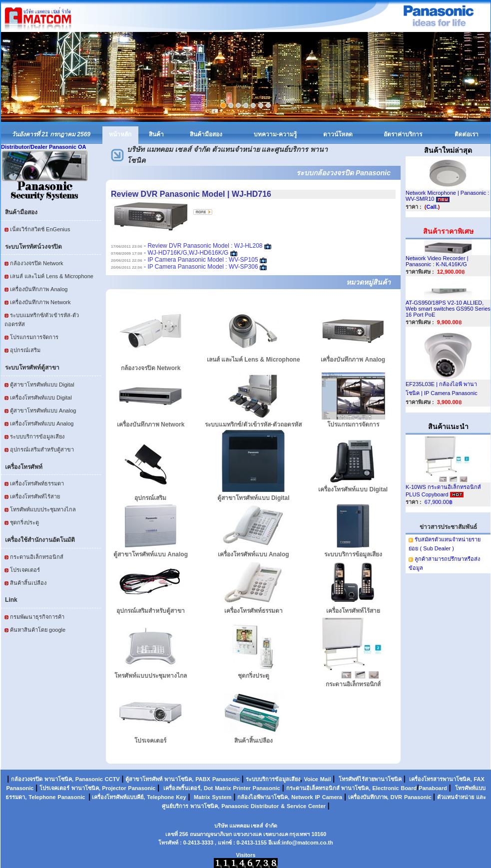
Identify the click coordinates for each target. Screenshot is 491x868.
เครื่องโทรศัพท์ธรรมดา (37, 483)
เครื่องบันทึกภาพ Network (40, 302)
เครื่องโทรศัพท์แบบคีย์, (118, 797)
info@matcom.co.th (307, 843)
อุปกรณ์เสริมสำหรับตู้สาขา (42, 449)
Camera (332, 797)
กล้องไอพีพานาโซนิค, (263, 797)
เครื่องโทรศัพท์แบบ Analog (42, 424)
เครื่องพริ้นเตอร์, (183, 788)
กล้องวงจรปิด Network (36, 263)
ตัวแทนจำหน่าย (456, 797)
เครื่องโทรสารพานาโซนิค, (440, 779)
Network (302, 797)
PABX (203, 779)
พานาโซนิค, (59, 779)
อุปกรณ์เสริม (25, 350)
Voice (311, 779)
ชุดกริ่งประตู (24, 522)
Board (409, 788)
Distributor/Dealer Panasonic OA (44, 147)
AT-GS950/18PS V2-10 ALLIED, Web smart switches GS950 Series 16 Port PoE (448, 309)
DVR (396, 797)
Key (181, 797)
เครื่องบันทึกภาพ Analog (39, 289)
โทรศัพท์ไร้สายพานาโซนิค (370, 779)
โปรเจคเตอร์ (25, 570)
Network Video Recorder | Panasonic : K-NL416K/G (437, 261)
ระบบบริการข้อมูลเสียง (37, 436)
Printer (242, 788)
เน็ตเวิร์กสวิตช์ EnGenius (40, 229)
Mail (325, 779)
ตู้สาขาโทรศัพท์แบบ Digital (42, 385)
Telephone (42, 797)
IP (318, 797)
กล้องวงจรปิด (27, 779)
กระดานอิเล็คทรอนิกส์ (313, 788)
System (222, 797)
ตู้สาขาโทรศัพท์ (144, 779)
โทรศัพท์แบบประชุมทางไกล (43, 509)
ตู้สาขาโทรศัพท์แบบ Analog (43, 411)
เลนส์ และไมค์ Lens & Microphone (52, 276)
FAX (479, 779)
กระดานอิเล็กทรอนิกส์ (37, 557)
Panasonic (89, 779)
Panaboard (433, 788)
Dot (208, 788)
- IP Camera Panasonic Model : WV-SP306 (185, 267)
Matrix (223, 788)
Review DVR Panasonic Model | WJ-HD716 (191, 194)
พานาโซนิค (178, 779)
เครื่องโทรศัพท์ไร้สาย (35, 496)
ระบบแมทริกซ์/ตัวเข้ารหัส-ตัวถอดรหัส (253, 425)
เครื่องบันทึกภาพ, (368, 797)
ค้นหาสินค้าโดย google (38, 630)
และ (481, 797)
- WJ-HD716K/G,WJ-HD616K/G (170, 253)
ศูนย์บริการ (175, 806)
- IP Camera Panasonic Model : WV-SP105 (185, 260)
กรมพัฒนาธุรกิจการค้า (37, 617)
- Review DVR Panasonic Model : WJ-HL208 (187, 246)
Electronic (385, 788)
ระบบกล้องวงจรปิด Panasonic (343, 173)
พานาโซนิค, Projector (99, 788)
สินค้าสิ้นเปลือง (28, 583)
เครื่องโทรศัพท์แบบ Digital (41, 398)
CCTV (112, 779)
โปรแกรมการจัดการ (34, 337)
